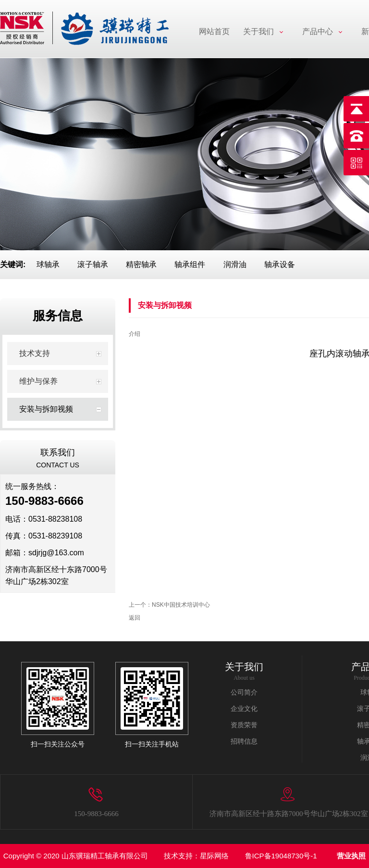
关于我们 (258, 31)
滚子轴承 (93, 264)
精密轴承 (141, 264)
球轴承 (48, 264)
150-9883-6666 (96, 814)
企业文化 (244, 709)
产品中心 (318, 31)
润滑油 (235, 264)
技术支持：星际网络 (196, 856)
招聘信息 (244, 741)
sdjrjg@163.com (56, 553)
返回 (135, 618)
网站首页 (214, 31)
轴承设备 (280, 264)
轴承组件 (190, 264)
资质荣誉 (244, 725)
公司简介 (244, 692)
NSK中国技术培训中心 (181, 605)
